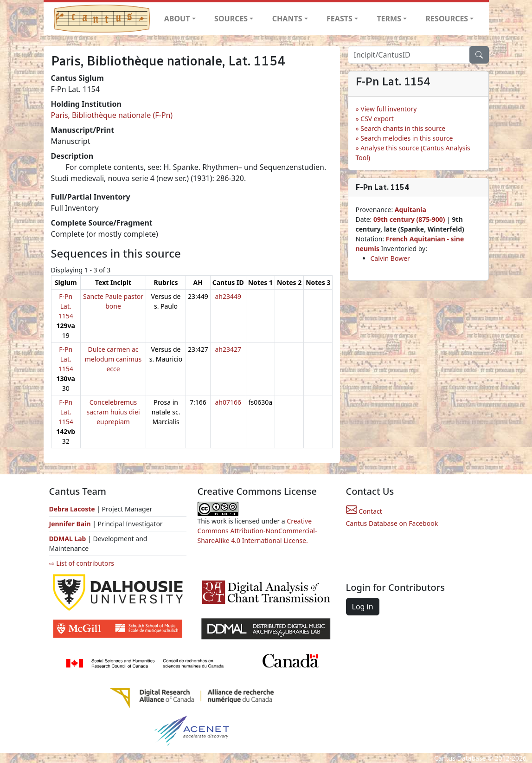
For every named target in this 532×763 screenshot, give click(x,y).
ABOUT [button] (177, 19)
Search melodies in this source (407, 138)
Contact (364, 511)
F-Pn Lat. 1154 (66, 306)
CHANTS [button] (287, 19)
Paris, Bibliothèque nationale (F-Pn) (112, 115)
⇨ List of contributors (82, 563)
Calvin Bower (390, 258)
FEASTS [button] (340, 19)
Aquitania (410, 210)
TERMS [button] (389, 19)
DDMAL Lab (68, 539)
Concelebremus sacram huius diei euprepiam (113, 412)
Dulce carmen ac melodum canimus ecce (113, 359)
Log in (363, 607)
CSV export (377, 119)
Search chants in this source (403, 128)
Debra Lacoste (72, 509)
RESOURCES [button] (447, 19)
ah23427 (228, 349)
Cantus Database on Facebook (392, 523)
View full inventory (388, 109)
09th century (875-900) (409, 219)
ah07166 (228, 402)
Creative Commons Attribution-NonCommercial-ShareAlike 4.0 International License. (257, 531)
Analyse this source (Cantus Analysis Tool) (413, 153)
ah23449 (228, 296)
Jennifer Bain (71, 524)
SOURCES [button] (231, 19)
